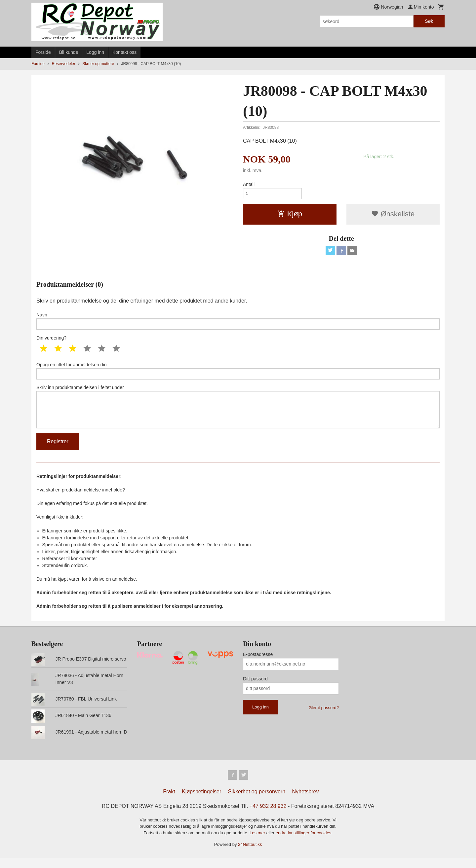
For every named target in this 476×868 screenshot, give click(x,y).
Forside (43, 52)
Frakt (169, 802)
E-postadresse (258, 664)
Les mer (258, 843)
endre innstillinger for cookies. (304, 843)
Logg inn (95, 52)
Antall (249, 184)
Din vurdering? (51, 342)
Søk (429, 21)
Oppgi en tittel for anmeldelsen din (238, 375)
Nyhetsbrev (306, 802)
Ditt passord (255, 688)
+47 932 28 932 (268, 816)
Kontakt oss (124, 52)
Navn (238, 324)
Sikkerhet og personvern (257, 802)
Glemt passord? (324, 717)
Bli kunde (69, 52)
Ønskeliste (393, 216)
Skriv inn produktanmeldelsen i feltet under (238, 414)
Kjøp (290, 216)
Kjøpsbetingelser (201, 802)
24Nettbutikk (250, 855)
